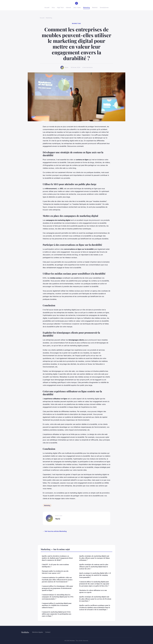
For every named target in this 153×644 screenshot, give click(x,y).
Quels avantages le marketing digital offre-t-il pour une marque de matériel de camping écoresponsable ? (95, 575)
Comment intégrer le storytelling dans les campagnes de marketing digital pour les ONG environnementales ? (58, 597)
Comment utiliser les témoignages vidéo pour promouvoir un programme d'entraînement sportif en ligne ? (57, 588)
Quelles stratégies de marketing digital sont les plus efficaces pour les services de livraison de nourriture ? (95, 599)
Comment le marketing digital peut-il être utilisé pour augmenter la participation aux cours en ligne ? (57, 614)
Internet (68, 7)
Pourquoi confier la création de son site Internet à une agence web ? (55, 572)
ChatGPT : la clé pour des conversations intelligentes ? (55, 565)
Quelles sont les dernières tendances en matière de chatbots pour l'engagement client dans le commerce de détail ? (57, 558)
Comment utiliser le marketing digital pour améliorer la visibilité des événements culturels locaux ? (57, 605)
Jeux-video (77, 7)
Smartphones (104, 7)
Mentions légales (38, 632)
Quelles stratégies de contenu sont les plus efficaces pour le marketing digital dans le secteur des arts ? (94, 567)
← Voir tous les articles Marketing (55, 531)
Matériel (95, 7)
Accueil (47, 7)
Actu (53, 7)
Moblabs (25, 632)
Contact (48, 632)
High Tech (60, 7)
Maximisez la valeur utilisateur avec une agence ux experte (93, 591)
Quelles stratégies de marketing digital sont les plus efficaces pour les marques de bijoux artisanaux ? (95, 558)
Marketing (86, 7)
